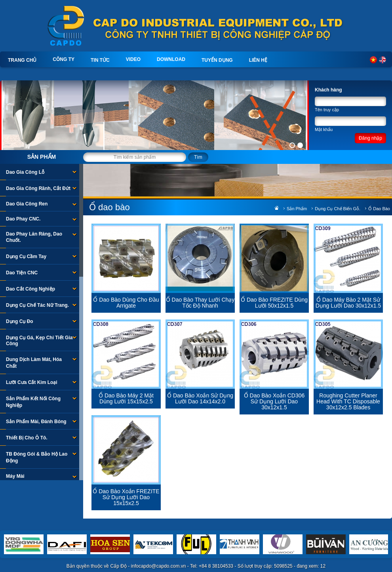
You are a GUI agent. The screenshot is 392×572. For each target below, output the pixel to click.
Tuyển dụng (217, 60)
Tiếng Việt (373, 60)
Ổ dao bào (379, 209)
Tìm (198, 157)
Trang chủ (22, 60)
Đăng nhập (370, 138)
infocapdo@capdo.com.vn (159, 566)
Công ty (64, 59)
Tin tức (100, 60)
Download (171, 59)
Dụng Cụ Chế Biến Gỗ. (338, 209)
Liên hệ (258, 60)
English (382, 60)
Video (133, 59)
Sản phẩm (42, 157)
